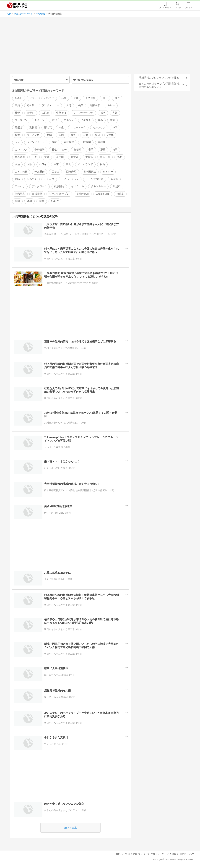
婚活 (103, 113)
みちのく (32, 179)
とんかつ (49, 179)
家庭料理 (69, 142)
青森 (47, 157)
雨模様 (102, 142)
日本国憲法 (90, 172)
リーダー (165, 8)
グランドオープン (59, 194)
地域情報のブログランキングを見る (159, 78)
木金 (61, 128)
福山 (102, 164)
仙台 (64, 98)
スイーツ (39, 120)
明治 (17, 164)
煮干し (31, 113)
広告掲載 (172, 854)
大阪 (29, 164)
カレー (111, 106)
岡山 (105, 98)
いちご (55, 201)
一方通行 (39, 172)
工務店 (55, 172)
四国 (61, 135)
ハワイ (43, 164)
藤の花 (48, 128)
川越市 (117, 186)
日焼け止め (83, 194)
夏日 (97, 135)
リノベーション (70, 179)
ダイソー (108, 172)
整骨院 (75, 157)
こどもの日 (21, 172)
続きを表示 (71, 828)
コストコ (105, 157)
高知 (17, 106)
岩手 (91, 150)
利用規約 (182, 854)
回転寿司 (71, 172)
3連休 (110, 135)
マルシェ (69, 120)
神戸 (117, 98)
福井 (120, 157)
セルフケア (99, 128)
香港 (112, 120)
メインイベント (36, 142)
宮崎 (17, 179)
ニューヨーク (78, 128)
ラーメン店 (33, 135)
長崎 (54, 142)
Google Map (103, 194)
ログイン (177, 8)
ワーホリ (20, 186)
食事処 (89, 157)
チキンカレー (98, 186)
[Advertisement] (100, 47)
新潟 (49, 135)
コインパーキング (83, 113)
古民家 (45, 113)
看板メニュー (59, 150)
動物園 (33, 128)
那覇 (103, 150)
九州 (115, 113)
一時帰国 (86, 142)
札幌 (17, 113)
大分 (17, 142)
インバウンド (85, 164)
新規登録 (133, 854)
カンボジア (21, 150)
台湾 (69, 106)
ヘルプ (191, 854)
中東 (56, 164)
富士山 (60, 157)
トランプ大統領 (95, 179)
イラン (33, 98)
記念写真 (20, 194)
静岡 (115, 128)
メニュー (189, 8)
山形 (85, 135)
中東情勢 (39, 150)
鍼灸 (73, 135)
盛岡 (17, 201)
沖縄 (29, 201)
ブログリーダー (158, 854)
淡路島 (120, 194)
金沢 (17, 135)
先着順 (78, 150)
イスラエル (78, 186)
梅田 (115, 150)
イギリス (86, 120)
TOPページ (121, 854)
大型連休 (90, 98)
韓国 (42, 201)
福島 (100, 120)
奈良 (68, 164)
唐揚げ (19, 128)
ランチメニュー (50, 106)
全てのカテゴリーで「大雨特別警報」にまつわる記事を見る (161, 85)
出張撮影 (37, 194)
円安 (34, 157)
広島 (76, 98)
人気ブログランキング (17, 5)
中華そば (61, 113)
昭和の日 (95, 106)
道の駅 (31, 106)
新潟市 (114, 179)
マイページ (144, 854)
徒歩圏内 (59, 186)
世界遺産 (20, 157)
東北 (54, 120)
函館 (81, 106)
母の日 (19, 98)
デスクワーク (39, 186)
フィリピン (21, 120)
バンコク (49, 98)
